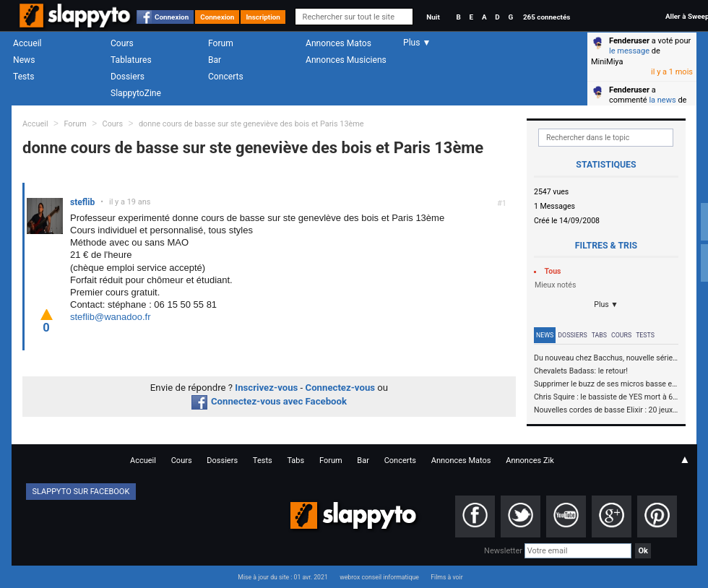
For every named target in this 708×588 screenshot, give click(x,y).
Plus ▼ (606, 304)
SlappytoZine (136, 93)
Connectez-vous (341, 388)
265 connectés (547, 17)
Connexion (172, 17)
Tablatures (131, 60)
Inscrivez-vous (266, 388)
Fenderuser (629, 41)
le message (629, 51)
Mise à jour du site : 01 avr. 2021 (282, 577)
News (24, 60)
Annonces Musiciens (346, 60)
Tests (23, 77)
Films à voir (446, 577)
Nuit (433, 17)
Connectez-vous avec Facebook (269, 401)
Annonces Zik (530, 461)
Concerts (226, 77)
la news (662, 100)
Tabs (599, 335)
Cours (122, 43)
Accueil (27, 43)
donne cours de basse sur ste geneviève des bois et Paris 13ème (251, 124)
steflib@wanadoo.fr (110, 317)
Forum (221, 43)
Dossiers (128, 77)
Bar (215, 60)
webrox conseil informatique (379, 577)
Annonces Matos (338, 43)
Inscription (263, 17)
